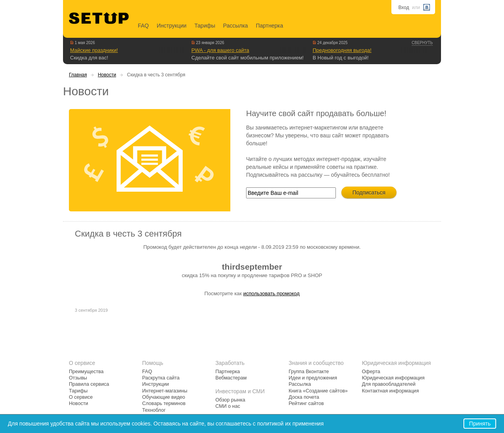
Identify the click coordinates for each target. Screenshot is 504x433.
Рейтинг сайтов (306, 403)
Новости (107, 75)
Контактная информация (390, 391)
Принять (480, 424)
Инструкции (172, 26)
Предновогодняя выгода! (342, 50)
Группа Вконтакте (309, 372)
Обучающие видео (164, 397)
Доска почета (304, 397)
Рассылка (236, 26)
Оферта (371, 372)
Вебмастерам (231, 378)
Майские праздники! (94, 50)
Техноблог (154, 410)
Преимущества (86, 372)
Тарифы (205, 26)
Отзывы (78, 378)
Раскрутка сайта (161, 378)
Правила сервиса (89, 384)
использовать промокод (271, 293)
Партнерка (270, 26)
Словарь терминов (164, 403)
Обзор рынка (230, 400)
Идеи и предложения (313, 378)
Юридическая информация (393, 378)
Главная (78, 75)
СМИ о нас (228, 406)
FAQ (143, 26)
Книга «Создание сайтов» (318, 391)
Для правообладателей (389, 384)
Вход (404, 7)
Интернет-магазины (165, 391)
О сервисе (81, 397)
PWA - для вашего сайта (220, 50)
